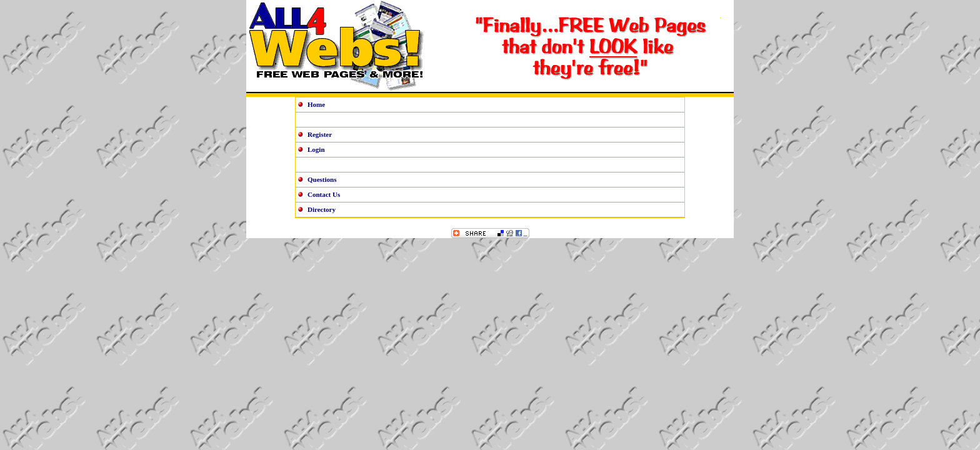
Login (316, 149)
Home (316, 104)
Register (320, 134)
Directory (322, 209)
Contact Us (324, 194)
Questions (322, 179)
